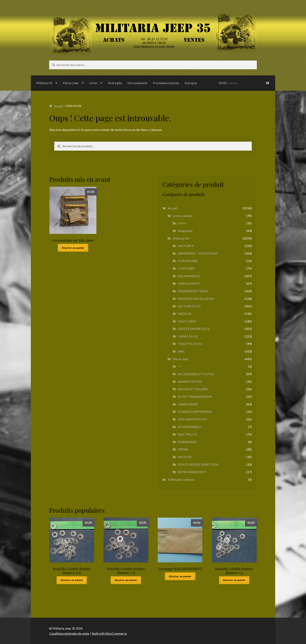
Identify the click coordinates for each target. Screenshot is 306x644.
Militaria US (44, 83)
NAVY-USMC (187, 321)
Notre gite (115, 83)
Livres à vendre (183, 216)
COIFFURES (186, 268)
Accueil (58, 106)
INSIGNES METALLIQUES (196, 299)
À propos (191, 83)
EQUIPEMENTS (189, 276)
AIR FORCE (186, 246)
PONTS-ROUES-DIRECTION (198, 464)
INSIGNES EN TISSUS (193, 291)
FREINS (183, 449)
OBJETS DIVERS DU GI (194, 329)
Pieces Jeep (71, 83)
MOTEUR (185, 457)
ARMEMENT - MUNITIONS (198, 253)
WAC (181, 351)
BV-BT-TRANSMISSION (195, 397)
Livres (93, 83)
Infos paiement (137, 83)
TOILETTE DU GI (190, 344)
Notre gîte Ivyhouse (181, 479)
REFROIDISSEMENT (192, 472)
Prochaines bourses (166, 83)
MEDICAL (185, 314)
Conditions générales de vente (69, 633)
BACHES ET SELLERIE (193, 389)
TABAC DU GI (188, 336)
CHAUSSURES (188, 261)
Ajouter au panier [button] (73, 248)
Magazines (185, 231)
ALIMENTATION (190, 382)
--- (180, 366)
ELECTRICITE (187, 434)
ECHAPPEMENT (190, 427)
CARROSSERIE (188, 404)
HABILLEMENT (189, 283)
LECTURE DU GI (189, 306)
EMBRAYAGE (187, 442)
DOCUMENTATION (192, 419)
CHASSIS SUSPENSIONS (195, 412)
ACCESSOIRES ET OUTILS (196, 374)
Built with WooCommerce (109, 633)
